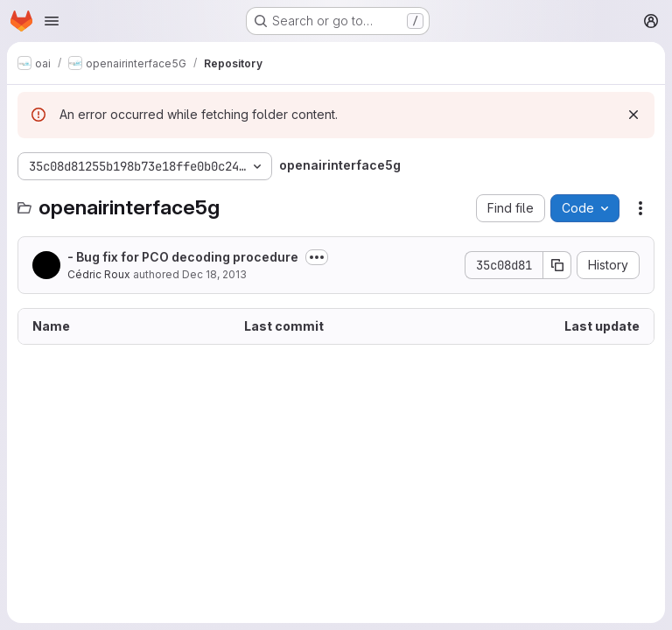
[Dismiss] (633, 115)
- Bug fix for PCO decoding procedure (183, 257)
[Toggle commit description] (317, 257)
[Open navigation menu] (52, 21)
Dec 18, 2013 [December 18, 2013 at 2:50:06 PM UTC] (214, 274)
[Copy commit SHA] (557, 265)
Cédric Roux (99, 274)
